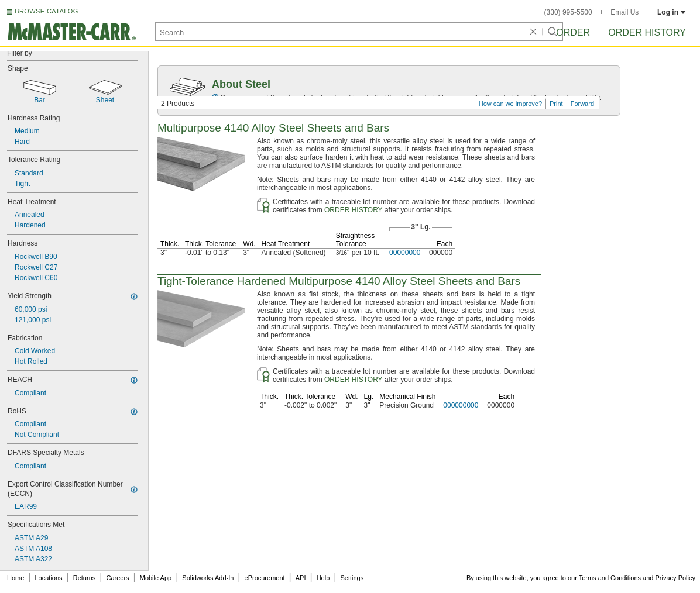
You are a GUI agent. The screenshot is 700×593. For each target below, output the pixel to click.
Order (573, 32)
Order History (647, 32)
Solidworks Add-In (208, 578)
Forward (582, 104)
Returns (85, 578)
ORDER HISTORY (354, 210)
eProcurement (265, 578)
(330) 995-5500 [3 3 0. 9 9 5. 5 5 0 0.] (568, 12)
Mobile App (156, 578)
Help (323, 578)
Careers (117, 578)
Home (16, 578)
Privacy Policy (675, 578)
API (301, 578)
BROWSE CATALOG (46, 11)
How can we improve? (510, 104)
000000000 (461, 405)
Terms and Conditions (610, 578)
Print (556, 104)
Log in (672, 12)
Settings (352, 578)
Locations (49, 578)
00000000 (405, 253)
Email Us (624, 12)
